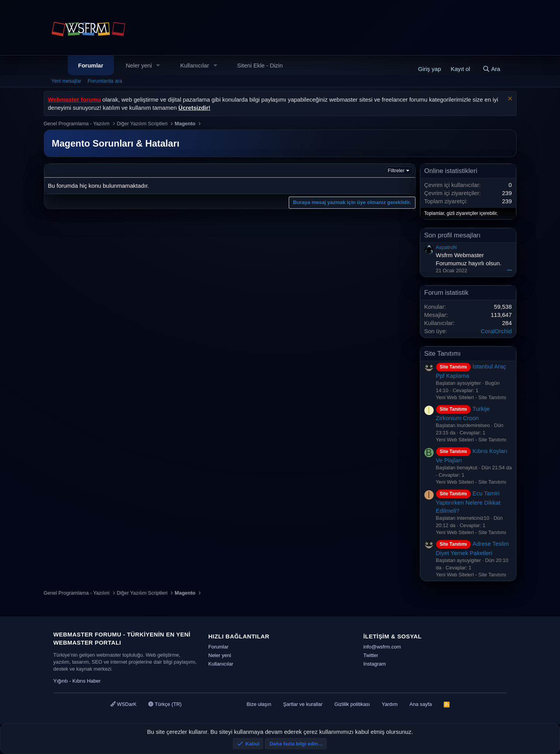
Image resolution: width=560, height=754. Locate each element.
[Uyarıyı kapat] (509, 99)
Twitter (371, 655)
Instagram (375, 664)
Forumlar (91, 65)
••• (510, 270)
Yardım (390, 704)
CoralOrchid (496, 331)
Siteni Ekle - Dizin (260, 65)
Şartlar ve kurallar (303, 704)
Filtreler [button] (396, 170)
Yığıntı (61, 681)
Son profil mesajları (453, 235)
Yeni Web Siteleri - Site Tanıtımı (471, 397)
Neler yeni (139, 65)
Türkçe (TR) (165, 704)
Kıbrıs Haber (87, 681)
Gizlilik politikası (352, 704)
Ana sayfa (420, 704)
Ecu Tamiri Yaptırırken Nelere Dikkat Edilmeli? (468, 502)
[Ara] (491, 69)
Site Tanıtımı (443, 354)
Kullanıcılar (195, 65)
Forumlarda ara (105, 81)
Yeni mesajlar (67, 81)
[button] (158, 65)
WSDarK (123, 704)
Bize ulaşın (259, 704)
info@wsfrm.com (382, 647)
